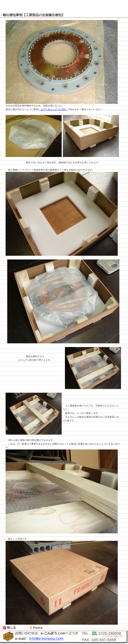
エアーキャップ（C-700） (54, 109)
